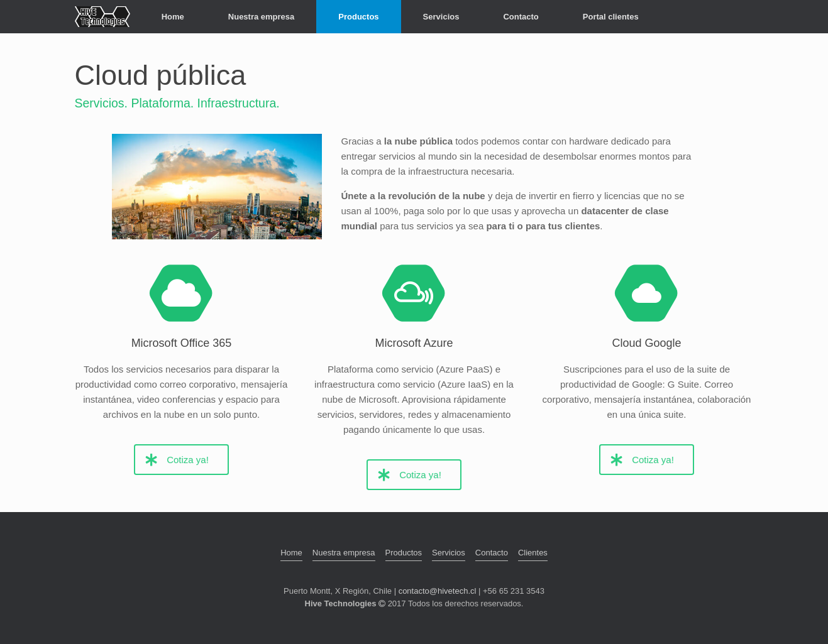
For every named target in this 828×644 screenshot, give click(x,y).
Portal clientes (611, 17)
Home (173, 17)
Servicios (441, 17)
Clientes (533, 553)
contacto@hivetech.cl (438, 591)
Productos (358, 17)
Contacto (521, 17)
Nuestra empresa (262, 17)
